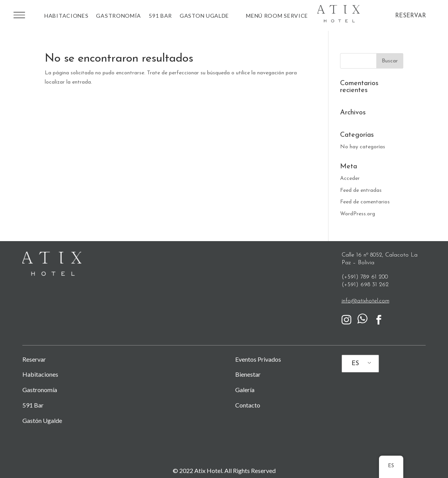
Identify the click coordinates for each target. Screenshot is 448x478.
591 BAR (160, 16)
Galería (245, 390)
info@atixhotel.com (365, 301)
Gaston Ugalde (204, 16)
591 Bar (33, 405)
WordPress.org (358, 214)
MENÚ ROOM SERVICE (277, 16)
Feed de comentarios (365, 202)
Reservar (34, 359)
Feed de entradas (361, 190)
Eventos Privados (258, 359)
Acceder (350, 179)
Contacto (248, 405)
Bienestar (248, 374)
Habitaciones (66, 16)
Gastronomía (119, 16)
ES (355, 364)
